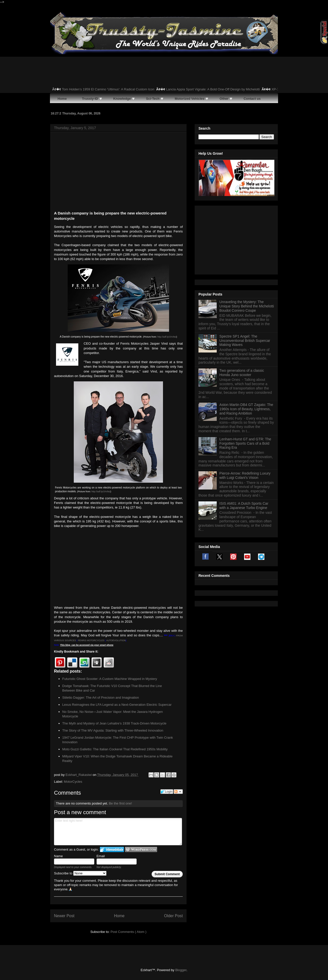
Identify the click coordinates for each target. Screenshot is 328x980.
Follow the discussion (178, 792)
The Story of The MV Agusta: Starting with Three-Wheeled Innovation (113, 730)
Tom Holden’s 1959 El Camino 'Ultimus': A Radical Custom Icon (124, 89)
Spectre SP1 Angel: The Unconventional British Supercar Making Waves (245, 277)
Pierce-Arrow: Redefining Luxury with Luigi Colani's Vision (245, 412)
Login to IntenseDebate (112, 849)
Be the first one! (120, 803)
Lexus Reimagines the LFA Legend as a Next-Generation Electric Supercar (117, 705)
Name (58, 856)
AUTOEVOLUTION (116, 640)
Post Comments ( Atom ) (129, 932)
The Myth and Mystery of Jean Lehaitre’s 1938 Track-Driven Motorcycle (114, 723)
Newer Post (64, 916)
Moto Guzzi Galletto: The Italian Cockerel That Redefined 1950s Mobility (115, 749)
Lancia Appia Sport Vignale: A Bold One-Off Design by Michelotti (229, 89)
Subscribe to (80, 873)
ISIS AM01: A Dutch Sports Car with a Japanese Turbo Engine (244, 442)
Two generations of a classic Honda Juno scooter (242, 309)
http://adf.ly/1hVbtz (167, 337)
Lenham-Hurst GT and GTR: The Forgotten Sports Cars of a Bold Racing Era (245, 380)
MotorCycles (73, 782)
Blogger (181, 970)
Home (119, 916)
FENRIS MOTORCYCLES (91, 640)
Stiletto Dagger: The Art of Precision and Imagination (101, 698)
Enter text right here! (118, 832)
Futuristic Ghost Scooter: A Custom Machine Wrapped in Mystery (110, 679)
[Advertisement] (118, 172)
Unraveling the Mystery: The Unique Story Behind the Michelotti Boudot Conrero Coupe (247, 243)
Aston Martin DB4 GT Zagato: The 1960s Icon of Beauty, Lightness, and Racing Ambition (246, 346)
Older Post (173, 916)
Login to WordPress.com (141, 849)
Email (101, 856)
